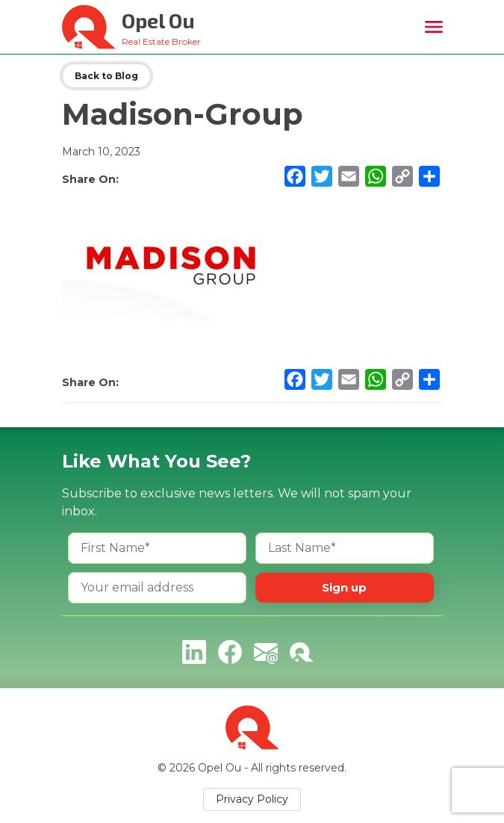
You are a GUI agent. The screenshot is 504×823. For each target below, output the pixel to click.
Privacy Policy (252, 799)
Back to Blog (106, 76)
